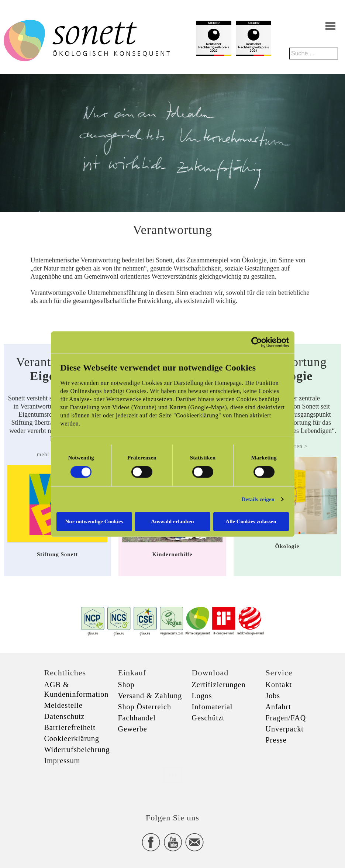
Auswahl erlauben (172, 521)
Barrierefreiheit (70, 727)
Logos (202, 696)
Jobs (273, 696)
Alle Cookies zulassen (251, 521)
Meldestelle (63, 705)
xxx (173, 775)
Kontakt (279, 685)
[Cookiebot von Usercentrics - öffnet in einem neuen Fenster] (257, 342)
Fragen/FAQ (286, 718)
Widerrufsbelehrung (77, 750)
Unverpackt (285, 729)
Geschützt (208, 718)
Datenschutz (65, 716)
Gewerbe (133, 729)
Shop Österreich (145, 707)
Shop (126, 685)
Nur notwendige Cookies (94, 521)
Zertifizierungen (219, 685)
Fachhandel (137, 718)
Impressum (62, 761)
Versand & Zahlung (150, 696)
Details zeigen (258, 499)
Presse (276, 740)
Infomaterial (212, 707)
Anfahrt (278, 707)
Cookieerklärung (72, 738)
